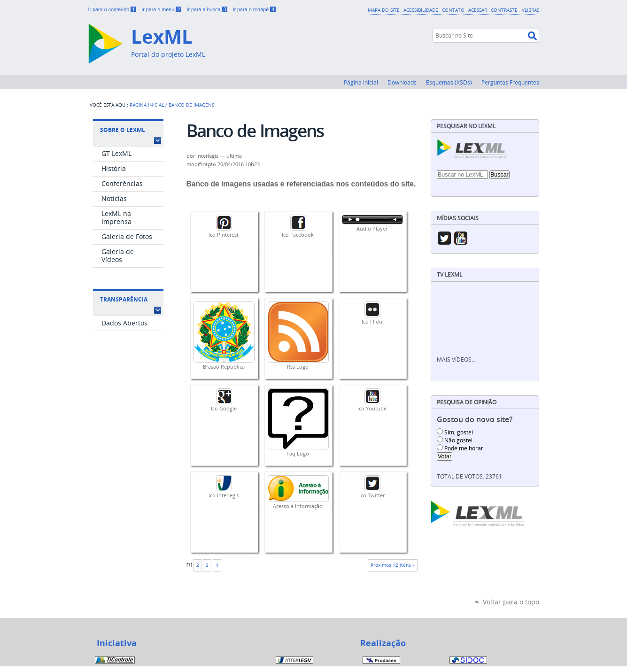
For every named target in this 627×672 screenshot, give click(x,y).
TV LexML (449, 274)
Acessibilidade (421, 10)
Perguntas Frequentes (510, 82)
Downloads (402, 82)
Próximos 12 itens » (393, 565)
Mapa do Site (384, 10)
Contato (453, 10)
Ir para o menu (162, 9)
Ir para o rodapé (254, 9)
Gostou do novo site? (475, 420)
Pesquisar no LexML (466, 126)
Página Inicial (361, 82)
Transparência (124, 299)
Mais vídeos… (456, 359)
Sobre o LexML (123, 130)
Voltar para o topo (511, 602)
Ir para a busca (208, 9)
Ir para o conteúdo (113, 9)
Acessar (478, 10)
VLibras (530, 10)
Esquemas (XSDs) (449, 82)
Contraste (504, 10)
